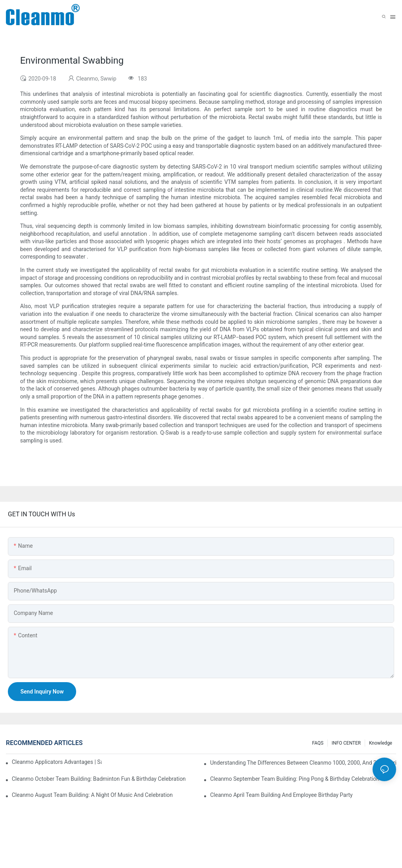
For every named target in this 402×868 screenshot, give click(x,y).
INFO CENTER (346, 743)
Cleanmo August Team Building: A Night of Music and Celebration (92, 795)
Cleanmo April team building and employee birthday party (281, 795)
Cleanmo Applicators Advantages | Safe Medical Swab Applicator (57, 762)
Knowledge (381, 743)
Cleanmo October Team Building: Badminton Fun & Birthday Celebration (99, 779)
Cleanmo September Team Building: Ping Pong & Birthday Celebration (295, 779)
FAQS (318, 743)
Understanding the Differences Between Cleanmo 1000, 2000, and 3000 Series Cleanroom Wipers (303, 763)
